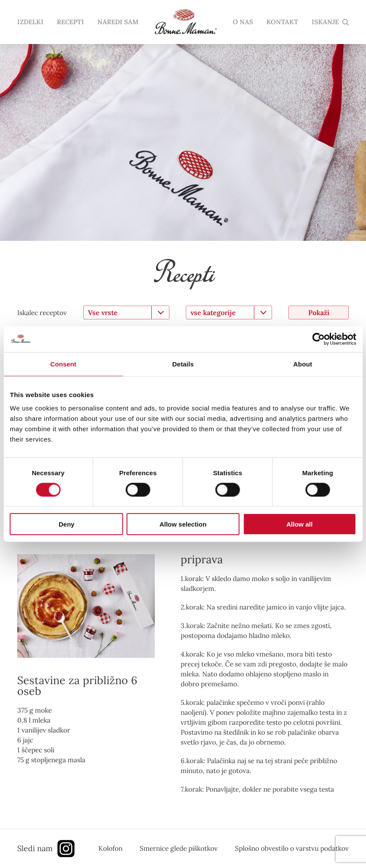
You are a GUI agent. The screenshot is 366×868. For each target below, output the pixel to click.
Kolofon (110, 848)
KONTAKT (282, 22)
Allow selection (183, 524)
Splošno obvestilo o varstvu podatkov (292, 848)
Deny (67, 524)
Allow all (299, 524)
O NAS (243, 22)
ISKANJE (325, 22)
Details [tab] (183, 364)
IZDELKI (30, 22)
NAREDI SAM (118, 22)
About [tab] (303, 364)
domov (185, 22)
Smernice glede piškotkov (179, 848)
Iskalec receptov (42, 312)
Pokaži (319, 312)
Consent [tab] (63, 364)
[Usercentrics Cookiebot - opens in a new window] (318, 339)
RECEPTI (70, 22)
